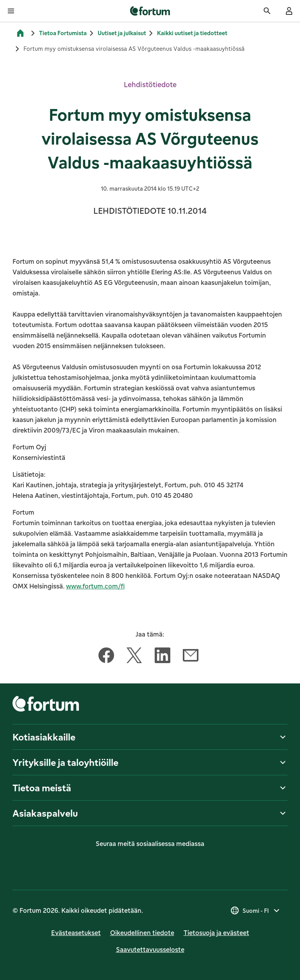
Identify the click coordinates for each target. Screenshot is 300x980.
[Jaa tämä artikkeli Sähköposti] (191, 657)
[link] (150, 11)
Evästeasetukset (76, 933)
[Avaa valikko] (11, 11)
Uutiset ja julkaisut (122, 33)
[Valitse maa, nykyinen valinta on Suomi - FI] (256, 910)
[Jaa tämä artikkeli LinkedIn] (162, 657)
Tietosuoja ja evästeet (216, 933)
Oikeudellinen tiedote (142, 933)
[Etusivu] (20, 33)
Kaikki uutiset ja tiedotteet (192, 33)
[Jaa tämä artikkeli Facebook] (106, 657)
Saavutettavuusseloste (150, 950)
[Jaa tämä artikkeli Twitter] (134, 657)
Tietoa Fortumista (63, 33)
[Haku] (267, 11)
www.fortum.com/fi (95, 586)
